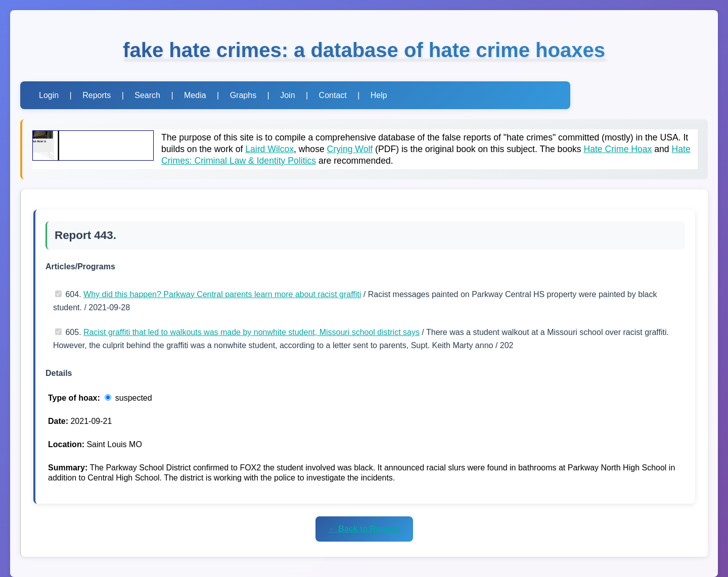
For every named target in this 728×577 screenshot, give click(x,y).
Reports (97, 95)
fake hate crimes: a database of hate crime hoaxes (364, 50)
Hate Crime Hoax (618, 149)
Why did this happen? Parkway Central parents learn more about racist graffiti (222, 294)
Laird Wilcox (269, 149)
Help (379, 95)
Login (49, 95)
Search (147, 95)
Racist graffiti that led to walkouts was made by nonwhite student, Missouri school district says (252, 332)
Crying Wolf (350, 149)
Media (195, 95)
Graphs (243, 95)
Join (287, 95)
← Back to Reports (364, 529)
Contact (333, 95)
